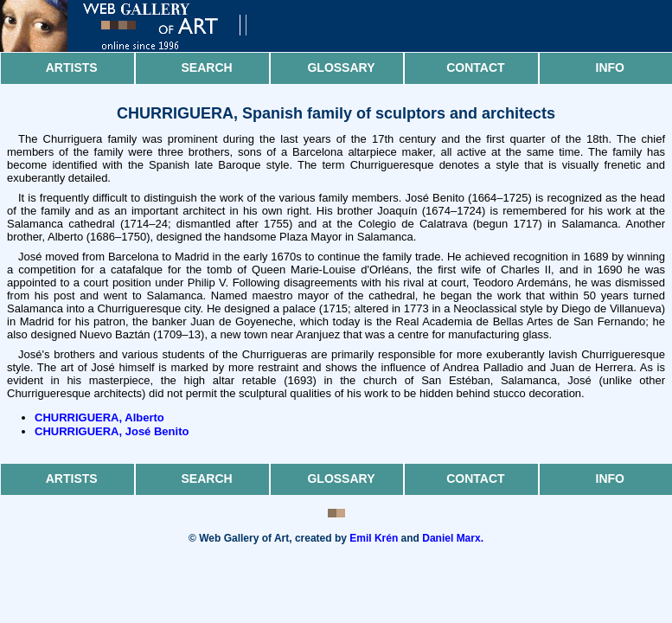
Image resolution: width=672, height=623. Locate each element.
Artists (72, 67)
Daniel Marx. (453, 538)
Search (207, 67)
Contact (475, 67)
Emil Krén (374, 538)
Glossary (341, 67)
